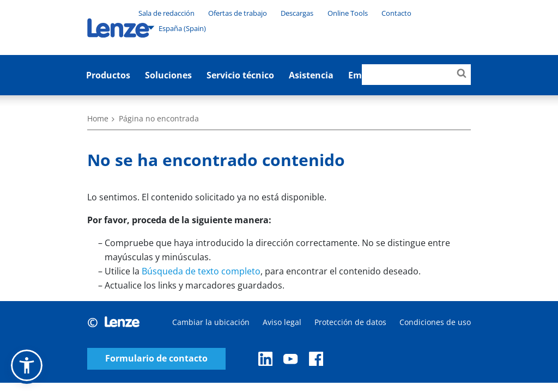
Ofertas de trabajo (238, 13)
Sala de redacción (166, 13)
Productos (108, 75)
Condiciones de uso (435, 322)
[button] (27, 365)
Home (98, 118)
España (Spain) (177, 28)
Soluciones (168, 75)
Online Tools (348, 13)
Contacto (396, 13)
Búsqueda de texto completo (201, 271)
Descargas (297, 13)
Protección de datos (350, 322)
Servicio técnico (240, 75)
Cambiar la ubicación (211, 322)
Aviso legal (282, 322)
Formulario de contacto (156, 359)
